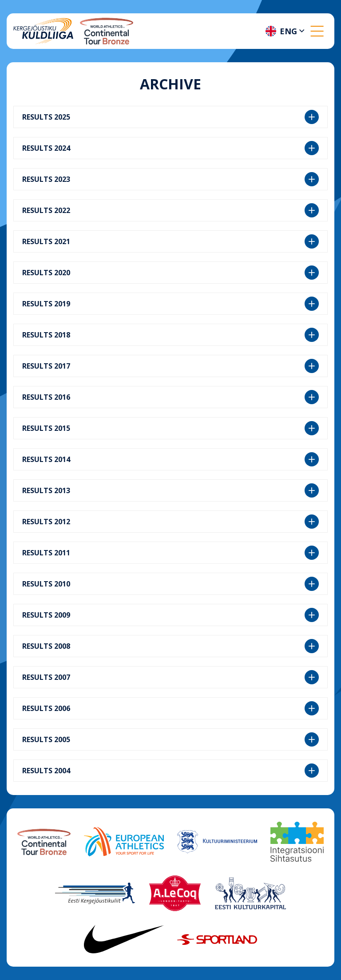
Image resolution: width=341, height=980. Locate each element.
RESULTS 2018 (170, 335)
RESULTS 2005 (170, 739)
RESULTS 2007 (170, 677)
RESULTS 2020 (170, 273)
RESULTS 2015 (170, 428)
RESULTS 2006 (170, 708)
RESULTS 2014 (170, 459)
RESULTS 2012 (170, 522)
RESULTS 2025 (170, 117)
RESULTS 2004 (170, 771)
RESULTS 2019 (170, 304)
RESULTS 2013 (170, 490)
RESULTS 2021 (170, 241)
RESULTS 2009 (170, 615)
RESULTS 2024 (170, 148)
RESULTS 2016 (170, 397)
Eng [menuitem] (288, 31)
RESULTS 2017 (170, 366)
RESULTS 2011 (170, 553)
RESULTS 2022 (170, 210)
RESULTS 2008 (170, 646)
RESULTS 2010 (170, 584)
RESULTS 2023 (170, 179)
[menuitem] (286, 31)
